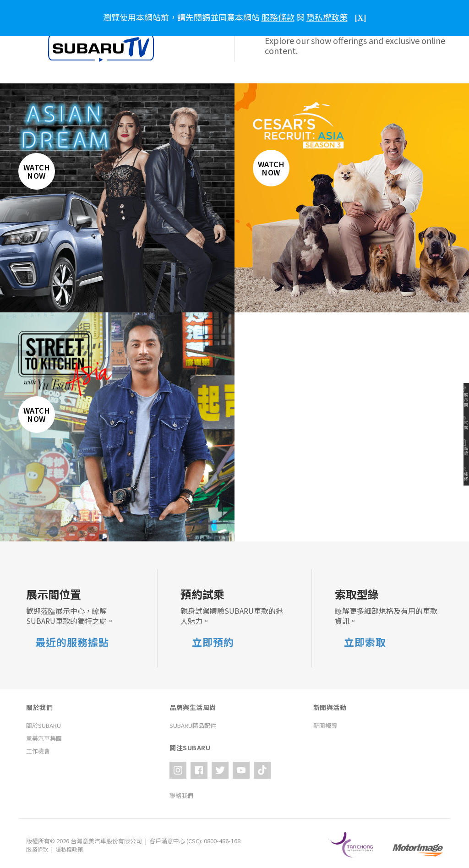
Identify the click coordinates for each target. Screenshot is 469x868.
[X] (361, 18)
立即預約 (213, 642)
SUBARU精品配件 (193, 725)
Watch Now (42, 177)
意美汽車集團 (44, 738)
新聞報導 (325, 725)
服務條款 (38, 845)
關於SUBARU (44, 725)
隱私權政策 (72, 845)
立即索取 (365, 642)
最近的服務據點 (72, 642)
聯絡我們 (181, 792)
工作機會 (38, 751)
